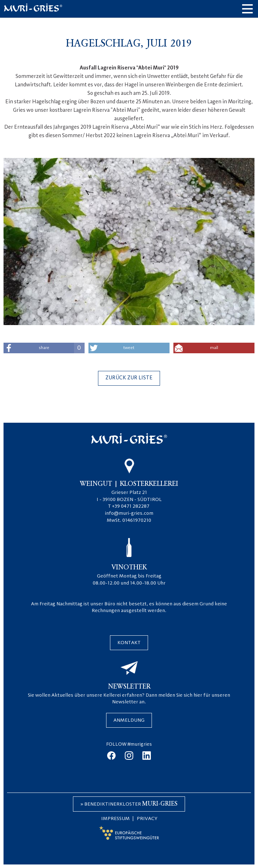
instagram (129, 756)
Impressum (115, 819)
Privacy (147, 819)
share (62, 348)
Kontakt (129, 643)
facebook (111, 756)
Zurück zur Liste (129, 378)
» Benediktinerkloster (129, 804)
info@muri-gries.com (129, 513)
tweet (129, 348)
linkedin (147, 756)
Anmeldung (129, 720)
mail (214, 348)
